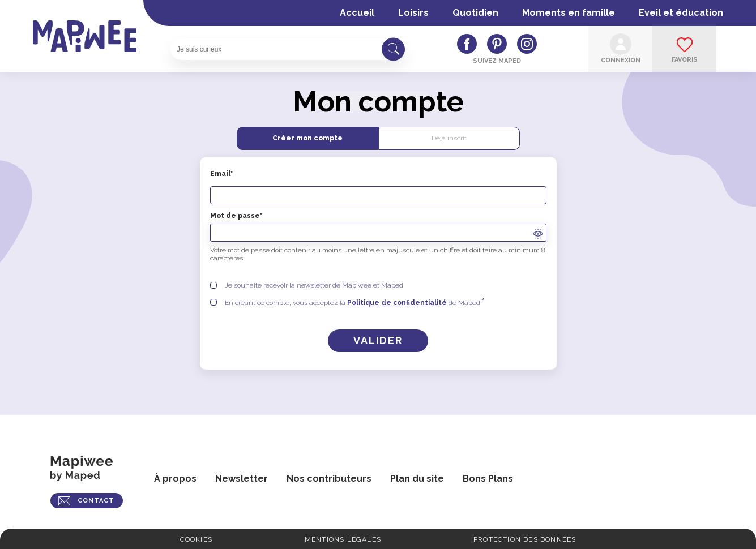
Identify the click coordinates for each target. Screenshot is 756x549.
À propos (175, 479)
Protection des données (525, 539)
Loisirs (413, 13)
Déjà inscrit (449, 138)
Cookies (196, 539)
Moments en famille (569, 13)
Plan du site (417, 479)
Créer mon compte (307, 138)
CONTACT (96, 501)
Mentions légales (343, 539)
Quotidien (475, 13)
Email (378, 187)
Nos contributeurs (329, 479)
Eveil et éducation (681, 13)
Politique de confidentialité (397, 303)
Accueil (357, 13)
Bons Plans (488, 479)
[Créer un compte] (378, 341)
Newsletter (242, 479)
